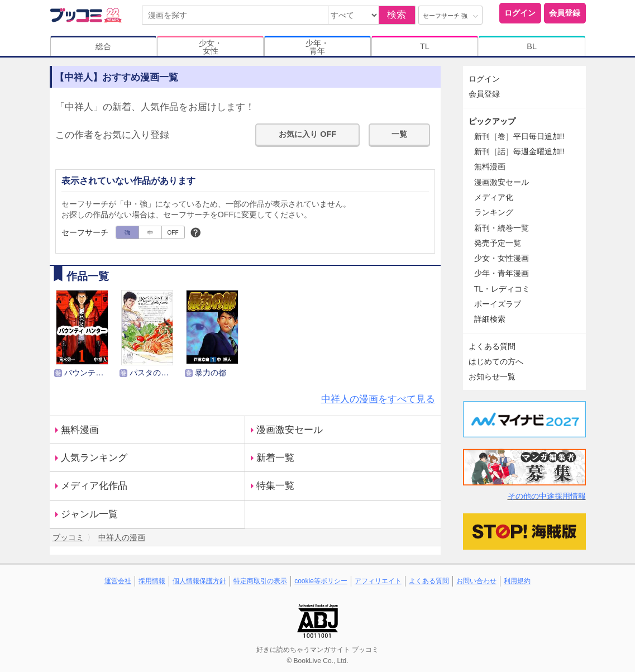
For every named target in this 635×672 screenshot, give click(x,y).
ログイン (520, 13)
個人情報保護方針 (199, 581)
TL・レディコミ (502, 289)
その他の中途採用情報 (547, 496)
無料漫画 (80, 430)
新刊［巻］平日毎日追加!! (519, 136)
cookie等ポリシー (321, 581)
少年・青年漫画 (502, 273)
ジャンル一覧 (89, 514)
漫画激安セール (290, 430)
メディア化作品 (94, 486)
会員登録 (565, 13)
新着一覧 (275, 458)
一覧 (399, 134)
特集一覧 (275, 486)
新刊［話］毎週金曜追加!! (519, 151)
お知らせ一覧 (492, 376)
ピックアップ (492, 121)
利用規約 (517, 581)
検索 (397, 15)
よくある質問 (492, 346)
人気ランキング (94, 458)
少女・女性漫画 (502, 258)
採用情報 (152, 581)
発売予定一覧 (498, 243)
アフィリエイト (378, 581)
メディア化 (494, 197)
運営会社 (118, 581)
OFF (173, 233)
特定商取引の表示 (260, 581)
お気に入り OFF (307, 134)
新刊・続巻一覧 (502, 228)
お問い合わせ (476, 581)
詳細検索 (490, 319)
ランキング (494, 212)
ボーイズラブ (498, 304)
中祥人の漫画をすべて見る (378, 399)
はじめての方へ (496, 361)
